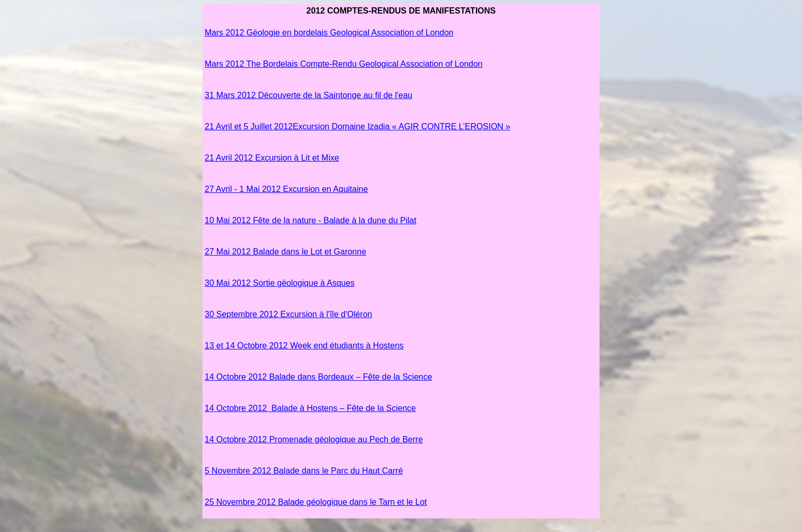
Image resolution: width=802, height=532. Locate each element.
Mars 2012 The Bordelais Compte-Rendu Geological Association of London (343, 64)
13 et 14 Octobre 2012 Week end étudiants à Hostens (304, 346)
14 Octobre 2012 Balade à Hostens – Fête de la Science (310, 408)
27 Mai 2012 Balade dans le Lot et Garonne (285, 252)
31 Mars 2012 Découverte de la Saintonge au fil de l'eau (308, 95)
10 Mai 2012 (229, 220)
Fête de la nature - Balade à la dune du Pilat (335, 220)
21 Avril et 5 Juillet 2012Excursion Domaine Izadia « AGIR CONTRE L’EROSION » (357, 126)
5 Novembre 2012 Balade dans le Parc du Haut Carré (304, 471)
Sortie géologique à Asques (279, 283)
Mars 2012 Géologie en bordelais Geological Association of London (329, 33)
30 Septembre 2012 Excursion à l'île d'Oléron (288, 314)
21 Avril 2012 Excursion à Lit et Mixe (272, 158)
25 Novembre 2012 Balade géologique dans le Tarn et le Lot (316, 502)
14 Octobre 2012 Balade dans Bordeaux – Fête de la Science (318, 377)
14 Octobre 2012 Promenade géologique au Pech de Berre (314, 439)
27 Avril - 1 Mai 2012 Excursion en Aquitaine (286, 189)
